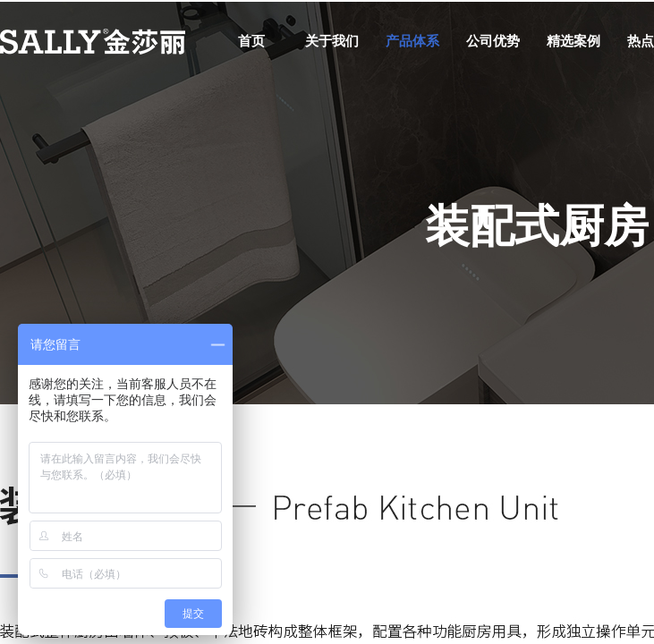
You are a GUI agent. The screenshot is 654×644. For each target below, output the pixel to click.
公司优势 (493, 41)
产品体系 (412, 41)
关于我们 (332, 41)
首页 (251, 41)
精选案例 (573, 41)
